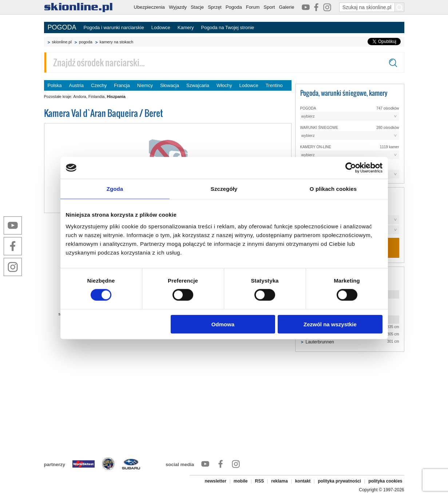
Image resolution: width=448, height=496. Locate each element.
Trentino (274, 85)
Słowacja (170, 85)
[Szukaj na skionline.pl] (400, 7)
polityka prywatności (339, 481)
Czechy (99, 85)
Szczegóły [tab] (224, 189)
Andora (80, 97)
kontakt (303, 481)
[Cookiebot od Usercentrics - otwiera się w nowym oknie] (351, 168)
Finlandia (97, 97)
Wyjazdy (178, 7)
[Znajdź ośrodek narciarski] (224, 62)
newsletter (215, 481)
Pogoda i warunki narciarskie (114, 27)
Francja (122, 85)
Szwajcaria (198, 85)
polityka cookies (385, 481)
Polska (55, 85)
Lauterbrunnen (320, 342)
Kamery (186, 27)
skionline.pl (62, 42)
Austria (76, 85)
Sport (269, 7)
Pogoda (234, 7)
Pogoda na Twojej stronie (228, 27)
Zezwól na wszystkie (330, 324)
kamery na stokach (116, 42)
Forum (253, 7)
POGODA (62, 27)
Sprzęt (215, 7)
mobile (241, 481)
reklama (279, 481)
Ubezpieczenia (149, 7)
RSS (260, 481)
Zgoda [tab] (115, 189)
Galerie (286, 7)
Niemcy (145, 85)
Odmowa (223, 324)
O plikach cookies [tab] (333, 189)
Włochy (224, 85)
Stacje (197, 7)
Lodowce (161, 27)
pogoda (86, 42)
